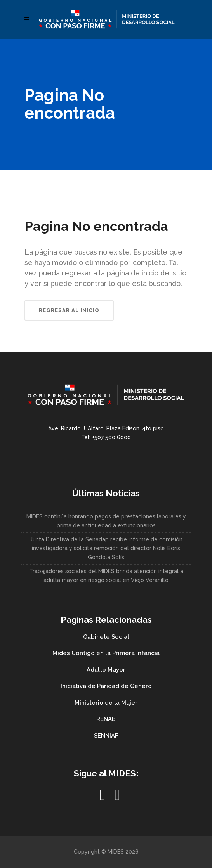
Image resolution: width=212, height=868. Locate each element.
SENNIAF (106, 736)
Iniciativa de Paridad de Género (106, 686)
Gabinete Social (106, 637)
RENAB (106, 719)
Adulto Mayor (106, 670)
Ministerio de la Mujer (106, 703)
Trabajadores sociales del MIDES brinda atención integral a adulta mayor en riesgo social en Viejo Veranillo (106, 576)
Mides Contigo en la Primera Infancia (106, 653)
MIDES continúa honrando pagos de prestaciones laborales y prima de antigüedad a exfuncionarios (106, 521)
